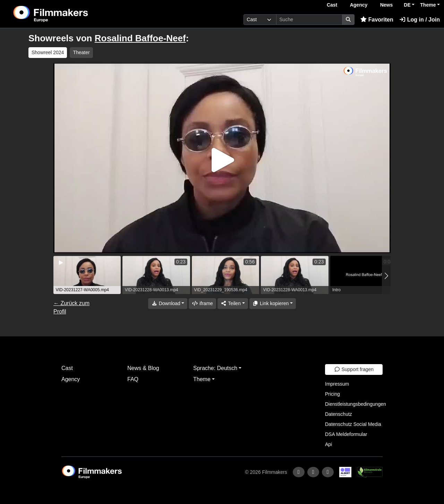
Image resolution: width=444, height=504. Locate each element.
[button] (386, 276)
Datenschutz (339, 414)
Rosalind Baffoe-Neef (140, 38)
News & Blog (143, 368)
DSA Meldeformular (346, 434)
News (387, 5)
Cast (332, 5)
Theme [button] (428, 5)
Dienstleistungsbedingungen (356, 404)
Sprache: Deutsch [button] (215, 368)
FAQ (133, 379)
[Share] (233, 304)
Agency (359, 5)
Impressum (337, 384)
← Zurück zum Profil (71, 307)
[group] (87, 275)
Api (328, 444)
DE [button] (407, 5)
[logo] (68, 14)
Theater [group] (81, 52)
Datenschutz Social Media (353, 424)
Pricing (332, 394)
